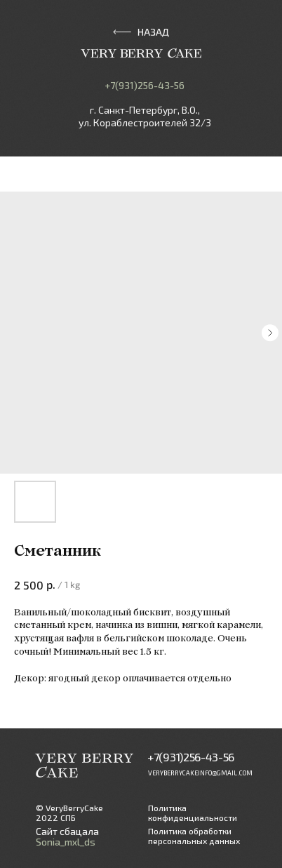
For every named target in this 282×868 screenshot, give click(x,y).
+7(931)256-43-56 (145, 85)
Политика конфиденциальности (193, 813)
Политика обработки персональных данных (194, 836)
